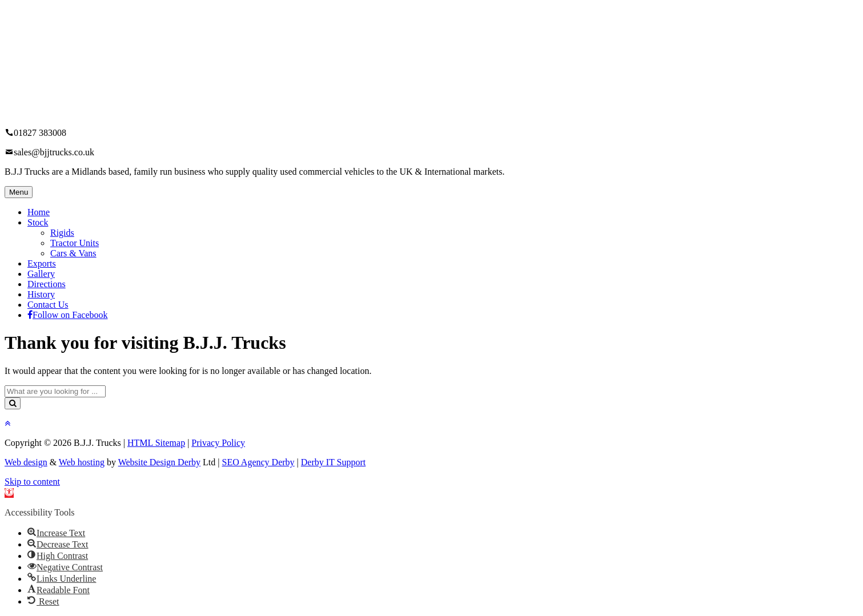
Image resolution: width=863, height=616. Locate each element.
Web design (26, 462)
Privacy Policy (218, 443)
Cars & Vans (73, 253)
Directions (47, 284)
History (41, 294)
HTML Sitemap (156, 443)
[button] (9, 493)
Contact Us (48, 305)
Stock (38, 222)
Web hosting (82, 462)
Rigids (62, 233)
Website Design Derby (159, 462)
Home (39, 212)
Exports (42, 263)
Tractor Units (75, 243)
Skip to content (32, 482)
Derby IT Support (333, 462)
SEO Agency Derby (258, 462)
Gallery (41, 274)
